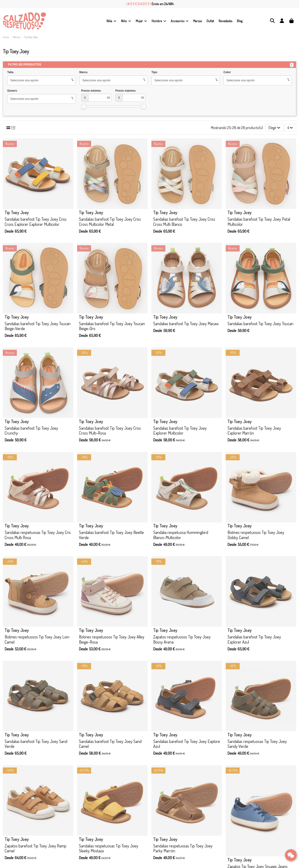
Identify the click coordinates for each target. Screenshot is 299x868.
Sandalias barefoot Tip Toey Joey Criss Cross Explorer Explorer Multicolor (36, 222)
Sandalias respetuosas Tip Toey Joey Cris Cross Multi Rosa (38, 535)
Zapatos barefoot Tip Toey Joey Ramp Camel (36, 848)
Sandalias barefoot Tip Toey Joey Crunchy (31, 431)
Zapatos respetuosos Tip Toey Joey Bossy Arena (182, 639)
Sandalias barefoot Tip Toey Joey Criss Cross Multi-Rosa (110, 431)
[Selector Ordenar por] (274, 128)
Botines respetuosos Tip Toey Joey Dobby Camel (256, 535)
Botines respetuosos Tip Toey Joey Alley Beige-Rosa (112, 639)
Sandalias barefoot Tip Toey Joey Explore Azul (187, 744)
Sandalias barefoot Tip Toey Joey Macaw (186, 324)
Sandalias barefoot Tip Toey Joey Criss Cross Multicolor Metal (110, 222)
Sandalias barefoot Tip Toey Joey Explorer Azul (254, 639)
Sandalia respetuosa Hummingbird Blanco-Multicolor (181, 535)
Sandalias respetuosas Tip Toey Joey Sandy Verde (257, 744)
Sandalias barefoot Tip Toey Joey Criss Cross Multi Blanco (184, 222)
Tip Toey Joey (17, 212)
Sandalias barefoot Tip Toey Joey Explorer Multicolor (180, 431)
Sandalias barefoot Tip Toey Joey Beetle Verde (111, 535)
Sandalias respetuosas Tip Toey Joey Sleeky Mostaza (109, 848)
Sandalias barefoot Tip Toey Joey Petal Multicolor (259, 222)
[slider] (84, 106)
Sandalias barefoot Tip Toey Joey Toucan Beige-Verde (38, 326)
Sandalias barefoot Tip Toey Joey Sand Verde (36, 744)
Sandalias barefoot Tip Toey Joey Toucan (260, 324)
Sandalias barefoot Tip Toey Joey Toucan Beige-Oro (112, 326)
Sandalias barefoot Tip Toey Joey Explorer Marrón (254, 431)
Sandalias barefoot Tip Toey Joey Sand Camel (110, 744)
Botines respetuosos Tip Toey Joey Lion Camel (37, 639)
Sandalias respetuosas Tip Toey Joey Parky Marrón (183, 848)
